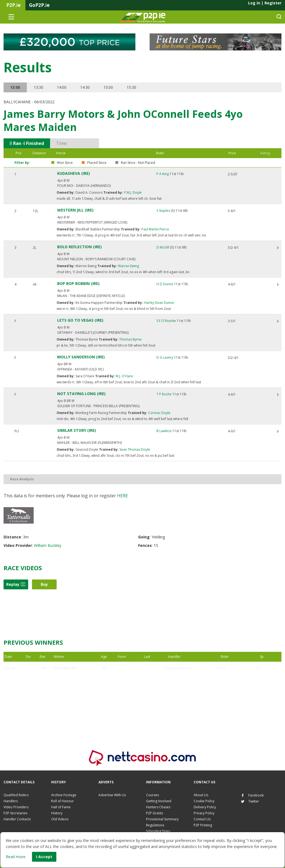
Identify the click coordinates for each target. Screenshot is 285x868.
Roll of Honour (62, 801)
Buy (44, 584)
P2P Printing (203, 825)
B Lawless (164, 431)
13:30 (39, 87)
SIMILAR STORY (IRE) (77, 430)
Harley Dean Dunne (159, 303)
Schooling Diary (158, 831)
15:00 (110, 87)
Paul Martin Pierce (155, 229)
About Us (201, 795)
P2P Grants (155, 813)
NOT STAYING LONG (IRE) (81, 394)
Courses (152, 795)
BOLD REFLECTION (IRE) (79, 247)
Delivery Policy (205, 807)
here (123, 496)
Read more (16, 857)
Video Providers (16, 807)
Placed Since (97, 163)
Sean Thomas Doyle (134, 449)
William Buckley (48, 545)
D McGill (163, 247)
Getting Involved (159, 801)
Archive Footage (64, 795)
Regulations (155, 825)
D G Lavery (165, 357)
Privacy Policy (204, 813)
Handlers (11, 801)
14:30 (86, 87)
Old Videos (60, 819)
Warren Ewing (128, 266)
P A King (163, 174)
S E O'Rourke (166, 321)
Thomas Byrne (130, 339)
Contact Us (202, 819)
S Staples (163, 211)
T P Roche (164, 394)
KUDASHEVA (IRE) (74, 173)
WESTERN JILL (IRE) (75, 210)
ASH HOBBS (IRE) (65, 668)
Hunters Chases (158, 807)
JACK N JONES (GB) (66, 695)
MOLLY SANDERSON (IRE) (81, 357)
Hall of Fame (61, 807)
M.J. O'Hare (124, 376)
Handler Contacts (17, 819)
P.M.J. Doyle (132, 192)
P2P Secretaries (15, 813)
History (57, 813)
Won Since (65, 163)
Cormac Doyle (159, 413)
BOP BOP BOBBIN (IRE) (78, 283)
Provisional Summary (162, 819)
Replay (16, 584)
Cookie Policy (204, 801)
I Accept (44, 857)
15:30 (133, 87)
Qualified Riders (16, 795)
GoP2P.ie (39, 5)
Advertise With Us (112, 795)
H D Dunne (165, 284)
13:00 (15, 87)
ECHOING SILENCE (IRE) (70, 681)
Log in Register (265, 3)
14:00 (62, 87)
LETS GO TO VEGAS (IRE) (80, 320)
